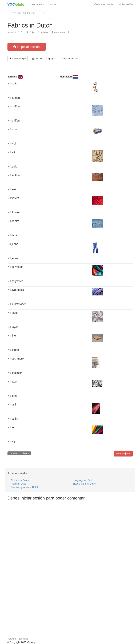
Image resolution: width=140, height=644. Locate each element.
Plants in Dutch (19, 484)
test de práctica (70, 59)
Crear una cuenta (104, 4)
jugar (52, 59)
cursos (52, 4)
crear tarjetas (37, 4)
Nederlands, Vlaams (19, 453)
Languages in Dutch (84, 480)
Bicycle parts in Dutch (84, 484)
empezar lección (27, 47)
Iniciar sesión (126, 4)
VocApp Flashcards (18, 639)
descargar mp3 (18, 59)
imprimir (37, 59)
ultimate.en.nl (61, 32)
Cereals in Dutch (20, 480)
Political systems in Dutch (25, 487)
